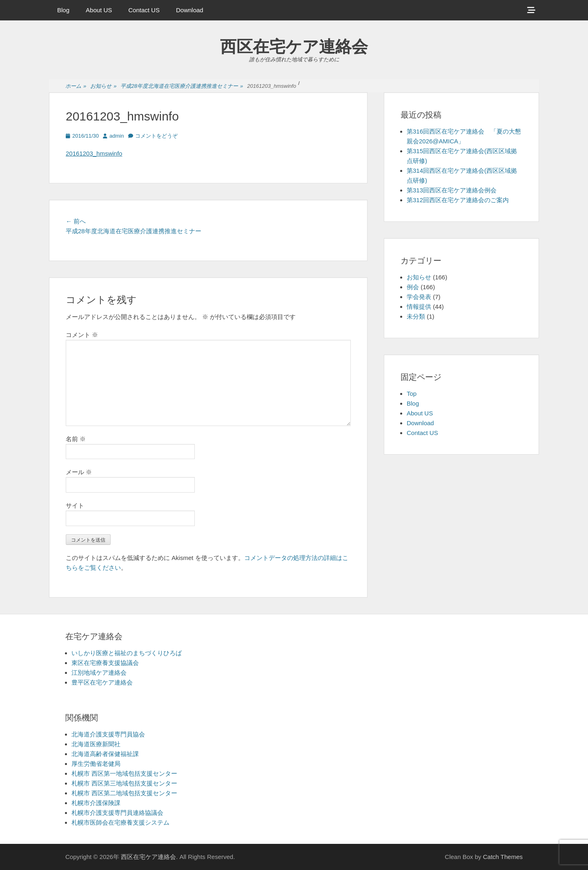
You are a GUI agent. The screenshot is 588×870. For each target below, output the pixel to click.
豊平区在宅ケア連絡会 (102, 682)
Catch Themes (503, 857)
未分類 (416, 316)
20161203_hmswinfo (94, 153)
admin (117, 136)
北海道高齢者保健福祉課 (105, 754)
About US (99, 10)
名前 (76, 439)
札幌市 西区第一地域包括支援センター (124, 773)
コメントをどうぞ (156, 136)
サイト (75, 505)
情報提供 (419, 307)
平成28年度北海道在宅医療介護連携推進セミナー (182, 86)
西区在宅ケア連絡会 (294, 47)
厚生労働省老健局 (96, 764)
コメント (82, 335)
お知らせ (103, 86)
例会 (413, 287)
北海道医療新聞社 (96, 744)
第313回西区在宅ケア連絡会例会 (452, 190)
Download (190, 10)
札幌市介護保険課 (96, 803)
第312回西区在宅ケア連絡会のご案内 (458, 200)
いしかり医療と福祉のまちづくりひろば (127, 653)
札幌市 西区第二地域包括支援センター (124, 793)
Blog (63, 10)
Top (412, 394)
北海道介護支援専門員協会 (108, 734)
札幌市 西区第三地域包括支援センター (124, 783)
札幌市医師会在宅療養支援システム (120, 822)
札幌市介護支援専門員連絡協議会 (117, 813)
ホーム (76, 86)
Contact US (144, 10)
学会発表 (419, 297)
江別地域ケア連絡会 (99, 673)
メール (79, 472)
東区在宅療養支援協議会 (105, 663)
